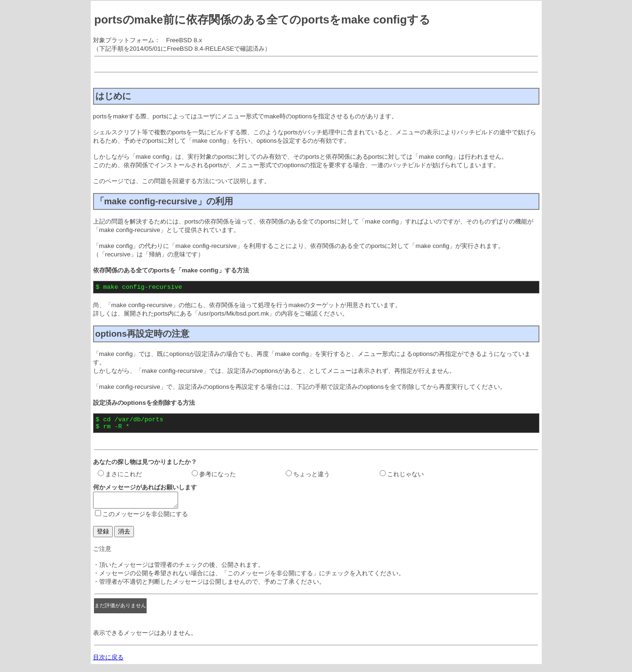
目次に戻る (108, 664)
